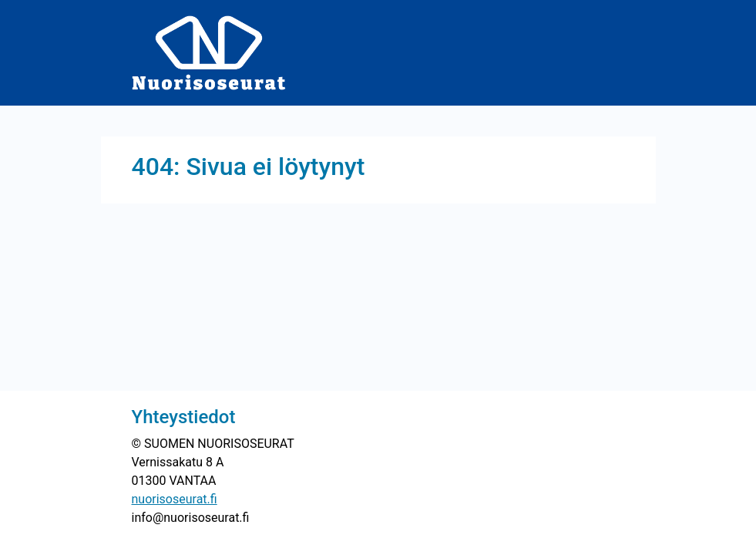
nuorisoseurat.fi (175, 499)
